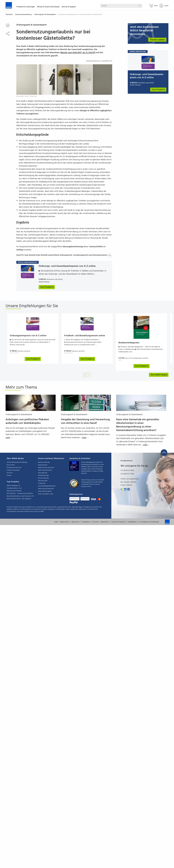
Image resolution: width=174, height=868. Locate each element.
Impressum (75, 522)
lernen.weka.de (43, 478)
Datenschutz (65, 522)
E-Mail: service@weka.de (130, 479)
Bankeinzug (74, 499)
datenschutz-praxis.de (46, 468)
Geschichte (11, 465)
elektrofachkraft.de (45, 470)
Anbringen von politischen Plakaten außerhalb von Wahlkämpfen (27, 421)
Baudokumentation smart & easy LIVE (20, 496)
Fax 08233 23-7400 (127, 474)
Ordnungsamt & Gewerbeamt (45, 15)
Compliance (86, 522)
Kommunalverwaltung (24, 15)
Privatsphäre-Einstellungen (149, 522)
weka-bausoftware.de (46, 489)
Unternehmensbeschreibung (17, 462)
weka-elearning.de (45, 491)
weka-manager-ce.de (46, 494)
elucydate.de (43, 473)
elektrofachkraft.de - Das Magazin (19, 499)
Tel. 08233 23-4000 (127, 470)
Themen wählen (157, 40)
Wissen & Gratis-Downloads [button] (48, 7)
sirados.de (42, 483)
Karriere (10, 473)
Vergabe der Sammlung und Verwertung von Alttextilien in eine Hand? (85, 421)
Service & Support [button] (69, 7)
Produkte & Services (14, 468)
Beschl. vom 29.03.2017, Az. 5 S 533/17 (78, 53)
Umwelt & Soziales (13, 470)
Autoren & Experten (119, 522)
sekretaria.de (43, 481)
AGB (56, 522)
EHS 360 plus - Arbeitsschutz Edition (20, 493)
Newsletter (105, 522)
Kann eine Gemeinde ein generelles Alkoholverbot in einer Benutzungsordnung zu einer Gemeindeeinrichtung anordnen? (138, 425)
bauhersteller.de (44, 462)
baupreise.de (43, 465)
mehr (9, 438)
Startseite (9, 15)
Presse (9, 475)
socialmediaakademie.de (47, 486)
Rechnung (85, 499)
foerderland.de (43, 475)
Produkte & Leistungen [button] (26, 7)
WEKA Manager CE (13, 486)
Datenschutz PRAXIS (14, 491)
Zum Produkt (159, 90)
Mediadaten (133, 522)
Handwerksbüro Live (14, 488)
